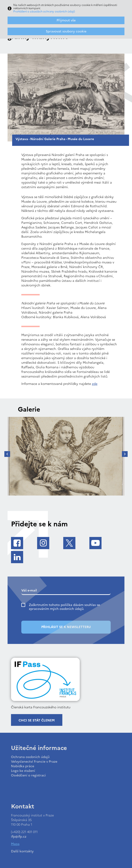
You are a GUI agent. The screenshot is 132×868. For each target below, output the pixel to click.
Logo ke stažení (23, 771)
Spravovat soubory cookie (66, 31)
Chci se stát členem (37, 720)
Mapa (15, 844)
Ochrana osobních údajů (30, 757)
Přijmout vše (66, 20)
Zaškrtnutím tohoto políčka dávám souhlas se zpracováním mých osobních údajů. (64, 607)
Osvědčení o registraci (28, 775)
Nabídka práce (23, 766)
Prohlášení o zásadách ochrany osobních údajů (44, 12)
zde (95, 384)
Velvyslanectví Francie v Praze (34, 762)
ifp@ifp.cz (19, 837)
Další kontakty (22, 851)
